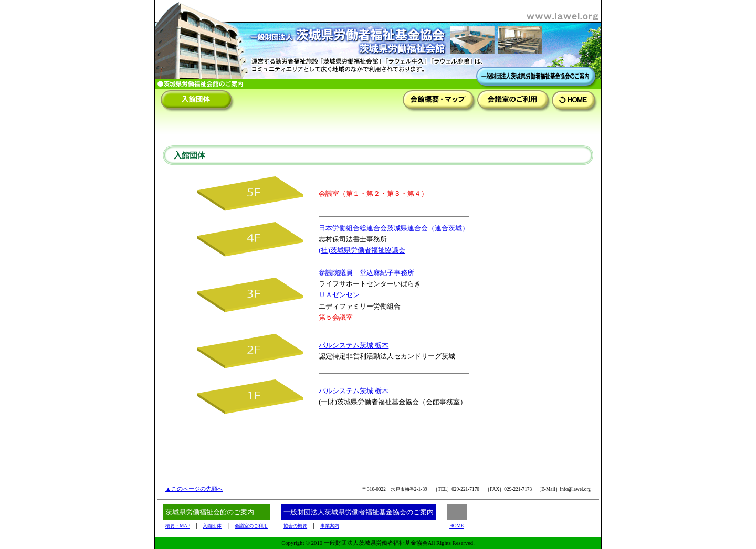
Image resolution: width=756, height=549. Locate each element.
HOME (456, 526)
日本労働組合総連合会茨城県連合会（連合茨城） (394, 228)
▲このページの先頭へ (194, 489)
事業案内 (330, 526)
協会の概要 (295, 526)
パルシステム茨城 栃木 (354, 345)
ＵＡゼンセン (339, 295)
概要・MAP (178, 526)
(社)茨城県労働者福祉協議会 (362, 250)
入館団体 (212, 526)
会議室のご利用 (251, 526)
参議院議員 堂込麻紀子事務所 (366, 273)
